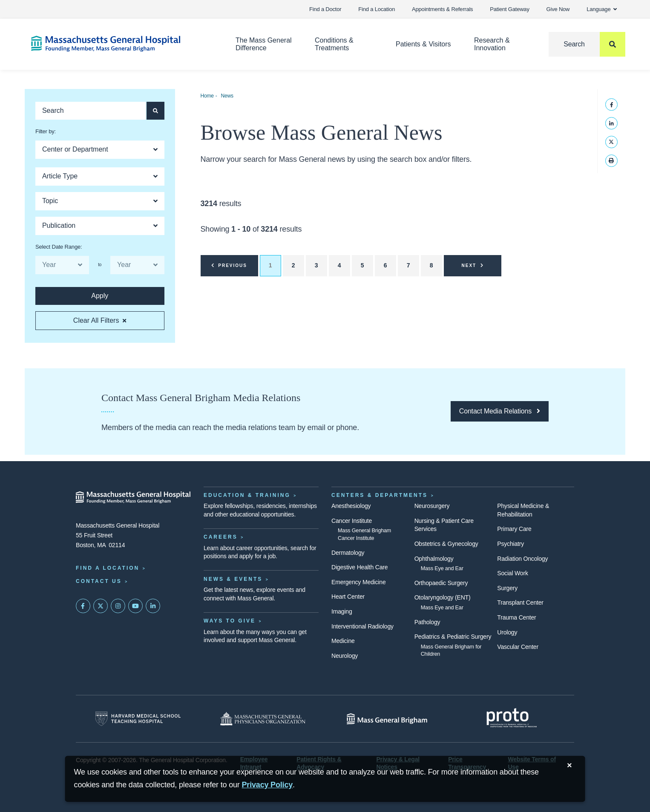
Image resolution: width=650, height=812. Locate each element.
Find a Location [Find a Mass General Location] (108, 568)
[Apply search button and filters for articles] (155, 111)
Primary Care (514, 529)
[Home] (121, 44)
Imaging (342, 611)
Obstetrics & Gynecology (446, 544)
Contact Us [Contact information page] (99, 581)
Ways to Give (230, 621)
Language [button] (602, 9)
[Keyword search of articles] (91, 111)
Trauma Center (516, 617)
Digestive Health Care (360, 567)
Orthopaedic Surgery (441, 583)
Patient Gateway (509, 9)
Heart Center (348, 597)
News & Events (233, 579)
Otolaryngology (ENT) (443, 597)
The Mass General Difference (264, 44)
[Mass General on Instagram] (118, 606)
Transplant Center (520, 603)
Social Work (512, 573)
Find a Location (377, 9)
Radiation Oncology (522, 559)
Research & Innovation (492, 44)
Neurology (345, 656)
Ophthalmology (434, 559)
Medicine (343, 641)
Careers (221, 537)
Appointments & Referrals (442, 9)
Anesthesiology (351, 506)
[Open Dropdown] (100, 150)
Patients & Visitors (423, 44)
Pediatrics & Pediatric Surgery (453, 637)
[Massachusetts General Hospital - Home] (133, 497)
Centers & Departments (380, 495)
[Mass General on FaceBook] (83, 606)
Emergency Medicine (358, 582)
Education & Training (247, 495)
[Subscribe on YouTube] (135, 606)
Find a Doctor (325, 9)
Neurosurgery (432, 506)
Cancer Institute (352, 521)
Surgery (507, 588)
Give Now (558, 9)
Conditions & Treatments (334, 44)
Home (207, 96)
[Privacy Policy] (267, 785)
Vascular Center (518, 647)
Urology (507, 632)
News (227, 96)
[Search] (587, 44)
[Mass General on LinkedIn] (153, 606)
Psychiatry (511, 544)
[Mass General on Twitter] (101, 606)
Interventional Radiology (362, 626)
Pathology (427, 622)
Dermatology (348, 553)
